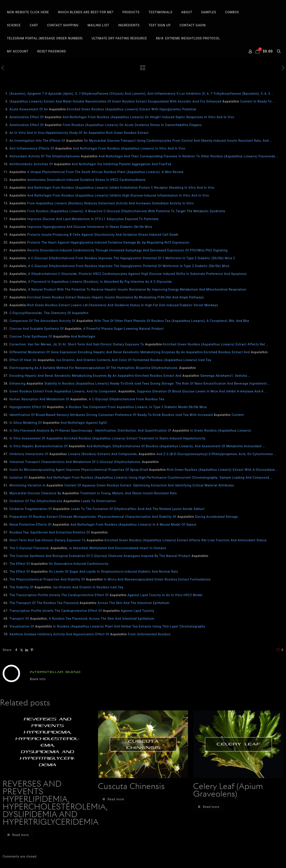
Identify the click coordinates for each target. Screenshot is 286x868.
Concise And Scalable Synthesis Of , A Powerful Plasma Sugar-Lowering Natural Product (86, 329)
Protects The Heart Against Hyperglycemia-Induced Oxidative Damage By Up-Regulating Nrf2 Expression (99, 242)
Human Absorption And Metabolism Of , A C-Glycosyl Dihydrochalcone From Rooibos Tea (87, 399)
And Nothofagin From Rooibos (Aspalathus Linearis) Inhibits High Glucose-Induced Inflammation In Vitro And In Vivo (109, 195)
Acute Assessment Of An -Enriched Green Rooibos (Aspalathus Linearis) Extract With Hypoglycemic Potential (103, 109)
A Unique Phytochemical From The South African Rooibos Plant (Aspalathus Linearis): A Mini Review (96, 172)
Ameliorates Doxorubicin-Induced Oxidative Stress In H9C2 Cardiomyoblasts (78, 180)
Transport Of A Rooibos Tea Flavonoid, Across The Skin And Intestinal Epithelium (82, 619)
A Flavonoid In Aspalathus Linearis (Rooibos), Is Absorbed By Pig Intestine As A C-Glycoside (91, 282)
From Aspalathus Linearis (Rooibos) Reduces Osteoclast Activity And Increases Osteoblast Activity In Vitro (102, 203)
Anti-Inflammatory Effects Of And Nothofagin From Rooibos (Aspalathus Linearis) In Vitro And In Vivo (97, 148)
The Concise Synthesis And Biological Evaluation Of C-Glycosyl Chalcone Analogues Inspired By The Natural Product (109, 556)
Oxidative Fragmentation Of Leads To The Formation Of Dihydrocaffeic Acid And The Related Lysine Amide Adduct (107, 509)
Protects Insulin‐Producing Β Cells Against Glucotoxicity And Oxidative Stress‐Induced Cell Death (94, 235)
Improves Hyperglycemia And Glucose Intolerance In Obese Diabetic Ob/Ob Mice (81, 227)
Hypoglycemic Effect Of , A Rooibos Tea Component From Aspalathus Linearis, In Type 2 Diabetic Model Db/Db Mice (108, 407)
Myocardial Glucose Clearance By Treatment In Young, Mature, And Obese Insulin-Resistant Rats (93, 493)
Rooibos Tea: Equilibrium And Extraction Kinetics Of (59, 532)
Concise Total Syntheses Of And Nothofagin (52, 336)
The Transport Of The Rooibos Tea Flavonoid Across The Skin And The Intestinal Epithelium (89, 603)
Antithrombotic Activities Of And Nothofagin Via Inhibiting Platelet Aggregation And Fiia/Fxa (90, 164)
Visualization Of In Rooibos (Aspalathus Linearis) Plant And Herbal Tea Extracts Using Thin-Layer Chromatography (107, 626)
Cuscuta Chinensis (131, 787)
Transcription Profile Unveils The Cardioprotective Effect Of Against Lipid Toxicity (82, 611)
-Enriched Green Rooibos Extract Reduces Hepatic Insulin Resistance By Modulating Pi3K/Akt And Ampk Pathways (107, 297)
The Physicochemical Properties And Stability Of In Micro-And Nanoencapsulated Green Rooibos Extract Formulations (110, 579)
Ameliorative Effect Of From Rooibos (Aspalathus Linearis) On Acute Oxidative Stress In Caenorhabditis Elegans (106, 125)
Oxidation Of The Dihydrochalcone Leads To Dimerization (63, 501)
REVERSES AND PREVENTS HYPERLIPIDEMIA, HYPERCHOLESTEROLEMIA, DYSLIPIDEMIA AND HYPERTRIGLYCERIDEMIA (55, 803)
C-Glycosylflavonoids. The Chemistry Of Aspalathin (49, 313)
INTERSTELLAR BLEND (55, 672)
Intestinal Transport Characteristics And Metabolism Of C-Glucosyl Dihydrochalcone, (84, 462)
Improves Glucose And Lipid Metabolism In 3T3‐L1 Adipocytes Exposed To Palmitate (84, 219)
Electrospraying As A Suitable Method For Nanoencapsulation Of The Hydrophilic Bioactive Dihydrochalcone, (103, 368)
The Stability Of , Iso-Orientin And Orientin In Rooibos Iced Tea (66, 587)
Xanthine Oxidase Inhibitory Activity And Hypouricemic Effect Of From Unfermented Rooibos (90, 634)
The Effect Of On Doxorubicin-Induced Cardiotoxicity (59, 564)
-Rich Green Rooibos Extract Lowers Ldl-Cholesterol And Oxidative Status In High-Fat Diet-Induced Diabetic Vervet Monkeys (114, 305)
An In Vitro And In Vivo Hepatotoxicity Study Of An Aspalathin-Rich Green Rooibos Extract (79, 133)
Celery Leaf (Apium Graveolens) (228, 791)
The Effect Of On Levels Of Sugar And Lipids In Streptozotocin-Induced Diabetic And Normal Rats (94, 572)
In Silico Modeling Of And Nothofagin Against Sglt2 (58, 423)
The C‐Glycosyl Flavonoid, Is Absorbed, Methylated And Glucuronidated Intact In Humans (88, 548)
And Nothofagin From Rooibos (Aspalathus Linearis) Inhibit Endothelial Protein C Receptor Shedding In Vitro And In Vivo (112, 188)
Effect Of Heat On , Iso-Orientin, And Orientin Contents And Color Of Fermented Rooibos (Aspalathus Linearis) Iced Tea (110, 360)
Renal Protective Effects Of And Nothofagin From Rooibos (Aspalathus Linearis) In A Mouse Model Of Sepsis (103, 525)
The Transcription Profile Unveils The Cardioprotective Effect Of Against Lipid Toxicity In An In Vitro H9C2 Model (106, 595)
